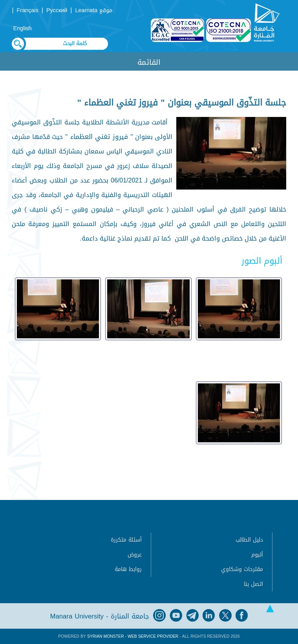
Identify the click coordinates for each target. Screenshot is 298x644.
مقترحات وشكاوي (242, 569)
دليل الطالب (249, 540)
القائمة (149, 62)
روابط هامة (128, 569)
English (22, 28)
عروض (135, 555)
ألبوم (257, 555)
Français (28, 10)
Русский (57, 10)
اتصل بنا (253, 584)
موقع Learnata (94, 10)
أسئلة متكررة (126, 540)
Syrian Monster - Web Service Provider (133, 636)
